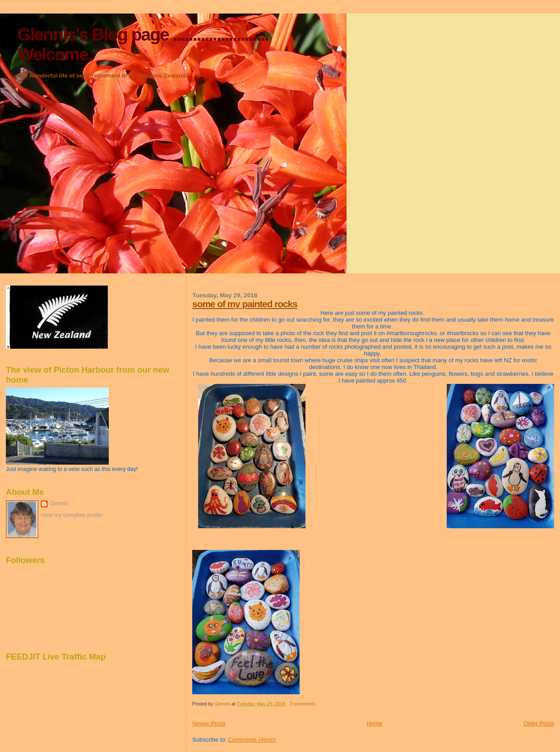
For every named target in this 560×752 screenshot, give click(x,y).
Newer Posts (209, 723)
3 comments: (303, 704)
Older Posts (539, 723)
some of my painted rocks (245, 304)
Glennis (59, 503)
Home (375, 723)
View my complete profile (72, 515)
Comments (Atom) (252, 740)
